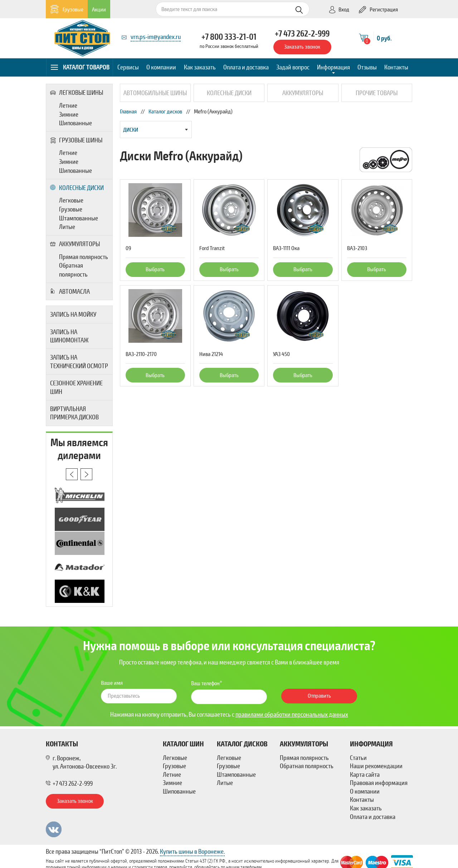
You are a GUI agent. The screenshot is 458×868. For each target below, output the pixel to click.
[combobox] (156, 130)
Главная (128, 112)
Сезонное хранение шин (76, 387)
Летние (68, 106)
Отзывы (367, 67)
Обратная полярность (73, 270)
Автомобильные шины (155, 93)
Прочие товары (377, 93)
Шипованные (75, 123)
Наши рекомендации (376, 766)
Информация (333, 67)
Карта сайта (365, 775)
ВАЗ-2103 (357, 248)
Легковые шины (77, 93)
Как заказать (200, 67)
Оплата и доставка (246, 67)
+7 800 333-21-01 (229, 37)
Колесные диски (77, 188)
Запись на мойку (73, 314)
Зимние (69, 114)
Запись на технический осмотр (79, 362)
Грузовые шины (76, 140)
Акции (99, 10)
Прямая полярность (84, 257)
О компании (161, 67)
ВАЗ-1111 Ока (286, 248)
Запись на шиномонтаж (69, 336)
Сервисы (128, 67)
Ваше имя (112, 683)
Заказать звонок (302, 47)
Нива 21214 (211, 354)
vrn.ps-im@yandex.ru (156, 37)
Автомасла (70, 292)
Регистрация (378, 10)
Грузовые (67, 9)
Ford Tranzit (212, 248)
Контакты (396, 67)
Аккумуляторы (75, 244)
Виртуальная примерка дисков (74, 413)
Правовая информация (379, 783)
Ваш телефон (205, 683)
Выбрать (155, 269)
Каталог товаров (80, 67)
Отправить (319, 696)
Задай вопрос (293, 67)
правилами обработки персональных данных (292, 715)
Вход (339, 10)
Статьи (358, 758)
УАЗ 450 (281, 354)
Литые (67, 227)
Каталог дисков (165, 112)
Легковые (71, 200)
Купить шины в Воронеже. (192, 852)
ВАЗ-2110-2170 (141, 354)
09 (128, 248)
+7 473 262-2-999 (302, 34)
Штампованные (79, 218)
